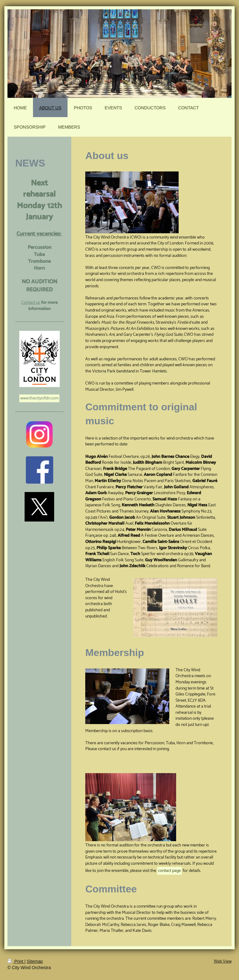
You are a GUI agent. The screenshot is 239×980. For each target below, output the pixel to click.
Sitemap (35, 961)
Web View (223, 962)
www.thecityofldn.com (39, 398)
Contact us (31, 303)
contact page (169, 871)
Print (16, 961)
